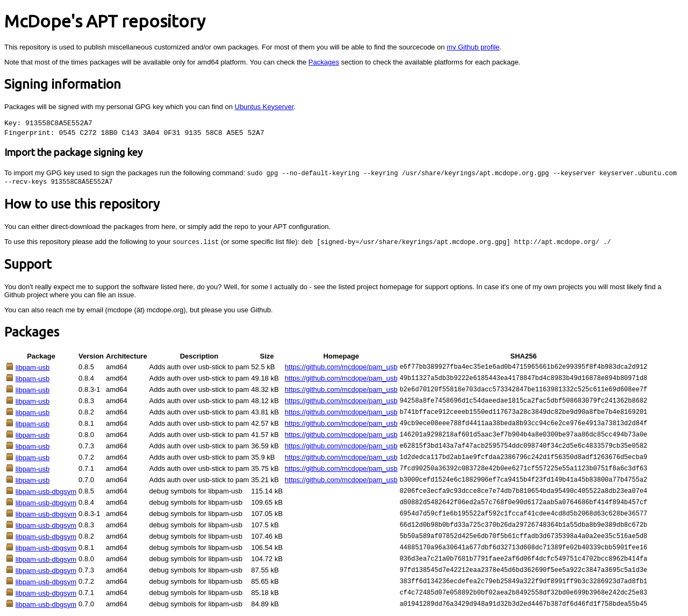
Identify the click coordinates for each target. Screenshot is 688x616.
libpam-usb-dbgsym (46, 493)
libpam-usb (33, 369)
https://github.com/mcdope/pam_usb (341, 368)
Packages (324, 62)
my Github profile (473, 47)
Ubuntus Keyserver (264, 107)
